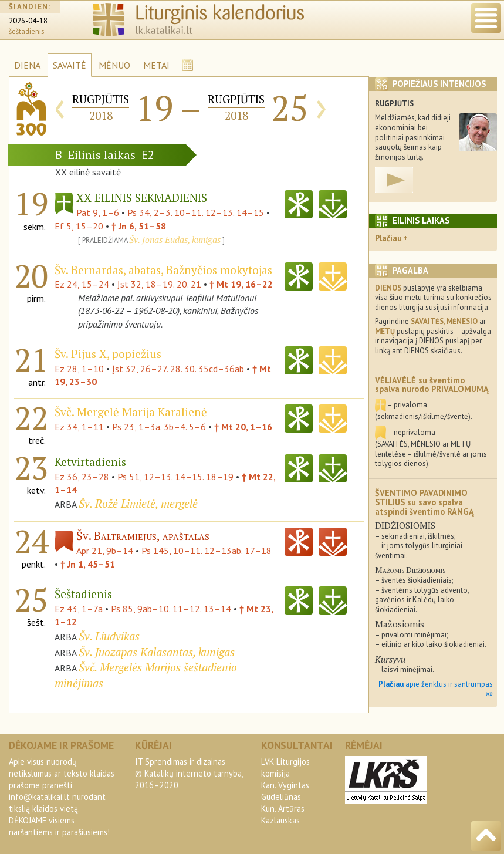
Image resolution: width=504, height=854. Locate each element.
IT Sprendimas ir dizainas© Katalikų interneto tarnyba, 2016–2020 (189, 773)
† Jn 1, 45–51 (88, 564)
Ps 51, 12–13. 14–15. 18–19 (175, 477)
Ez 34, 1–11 (79, 427)
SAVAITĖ (70, 65)
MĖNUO (114, 65)
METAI (156, 65)
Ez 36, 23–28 (82, 477)
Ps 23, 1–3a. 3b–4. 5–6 (159, 427)
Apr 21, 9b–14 (105, 551)
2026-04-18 (28, 21)
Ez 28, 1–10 (79, 369)
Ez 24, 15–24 (82, 284)
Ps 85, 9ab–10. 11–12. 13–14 (171, 609)
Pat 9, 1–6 (98, 212)
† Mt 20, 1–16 (243, 427)
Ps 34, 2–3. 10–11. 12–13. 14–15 (196, 212)
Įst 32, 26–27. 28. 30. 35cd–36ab (178, 369)
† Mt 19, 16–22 (241, 284)
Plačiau (388, 238)
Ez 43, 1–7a (79, 609)
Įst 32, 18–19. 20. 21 (159, 284)
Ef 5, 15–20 (79, 226)
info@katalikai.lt (39, 797)
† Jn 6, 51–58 (139, 226)
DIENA (27, 65)
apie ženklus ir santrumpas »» (436, 689)
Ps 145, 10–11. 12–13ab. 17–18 (207, 551)
